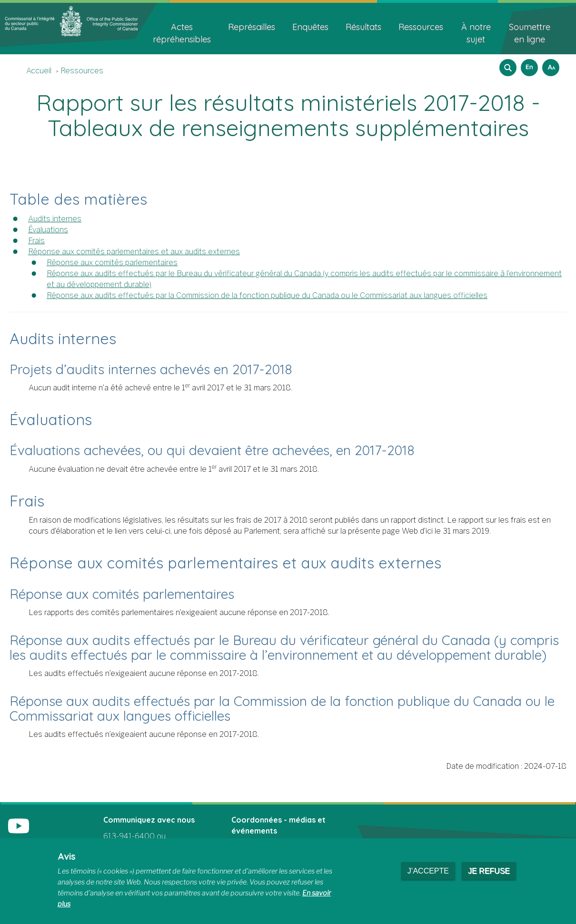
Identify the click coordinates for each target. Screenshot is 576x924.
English (528, 65)
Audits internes (55, 219)
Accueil (39, 71)
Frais (36, 241)
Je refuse (489, 871)
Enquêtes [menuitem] (310, 27)
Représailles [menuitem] (252, 27)
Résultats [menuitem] (363, 27)
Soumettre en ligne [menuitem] (530, 33)
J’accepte (428, 871)
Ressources (82, 71)
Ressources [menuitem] (421, 27)
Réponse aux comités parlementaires (112, 263)
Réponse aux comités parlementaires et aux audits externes (134, 252)
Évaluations (48, 230)
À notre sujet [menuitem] (476, 33)
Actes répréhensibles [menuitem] (182, 33)
